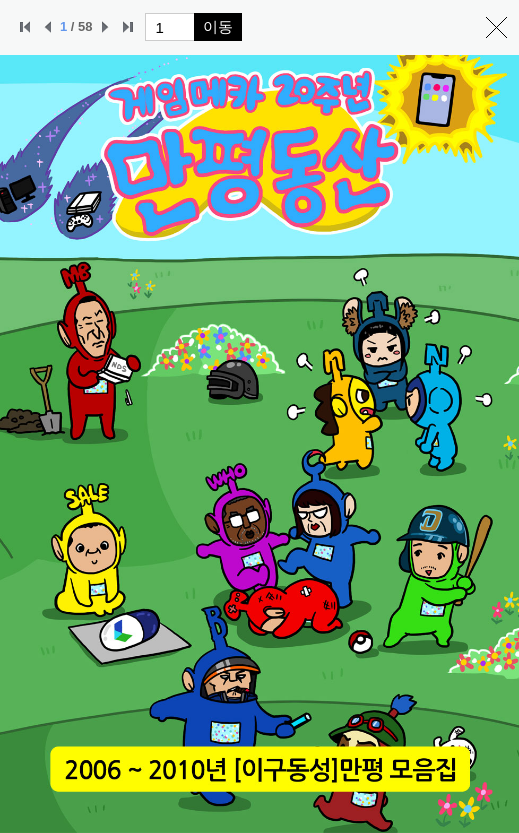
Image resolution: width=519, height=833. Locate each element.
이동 (218, 26)
